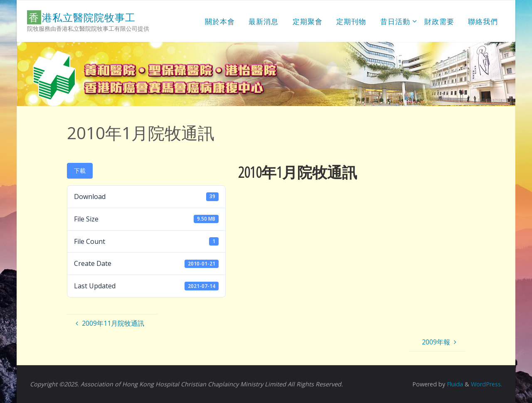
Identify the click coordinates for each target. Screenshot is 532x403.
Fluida (454, 384)
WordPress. (486, 384)
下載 (80, 171)
